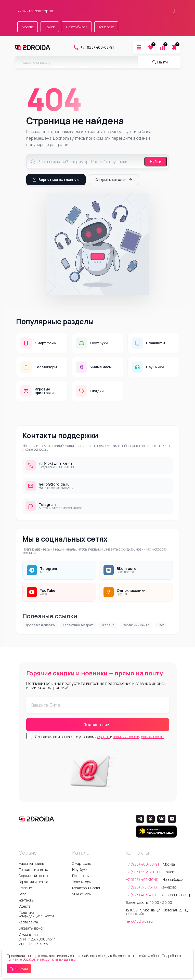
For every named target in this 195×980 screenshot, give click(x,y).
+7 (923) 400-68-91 (93, 47)
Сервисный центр (136, 625)
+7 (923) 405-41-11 (142, 895)
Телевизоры (82, 882)
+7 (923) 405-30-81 (142, 879)
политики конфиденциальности (139, 737)
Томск (50, 27)
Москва (28, 27)
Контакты (26, 900)
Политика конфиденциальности (36, 914)
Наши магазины (31, 863)
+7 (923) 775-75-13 (141, 887)
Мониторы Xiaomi (86, 888)
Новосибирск (77, 27)
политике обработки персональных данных (41, 959)
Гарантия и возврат (78, 625)
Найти (156, 161)
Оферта (25, 906)
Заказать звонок (31, 928)
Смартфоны (82, 863)
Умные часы (82, 894)
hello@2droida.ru (139, 921)
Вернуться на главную (56, 180)
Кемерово (106, 27)
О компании (28, 934)
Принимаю (19, 968)
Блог (161, 625)
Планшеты (81, 876)
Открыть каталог (114, 180)
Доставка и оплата (40, 625)
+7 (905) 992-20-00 (143, 872)
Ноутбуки (80, 870)
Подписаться (97, 725)
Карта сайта (28, 922)
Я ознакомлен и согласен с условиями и (100, 737)
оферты (104, 737)
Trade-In (108, 625)
